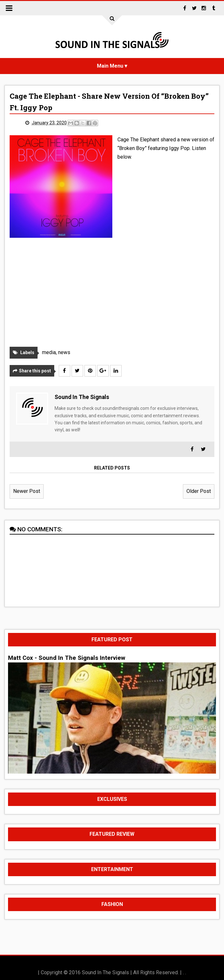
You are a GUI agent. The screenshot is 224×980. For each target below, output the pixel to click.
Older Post (199, 491)
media (49, 352)
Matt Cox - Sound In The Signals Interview (67, 658)
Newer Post (27, 491)
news (64, 352)
